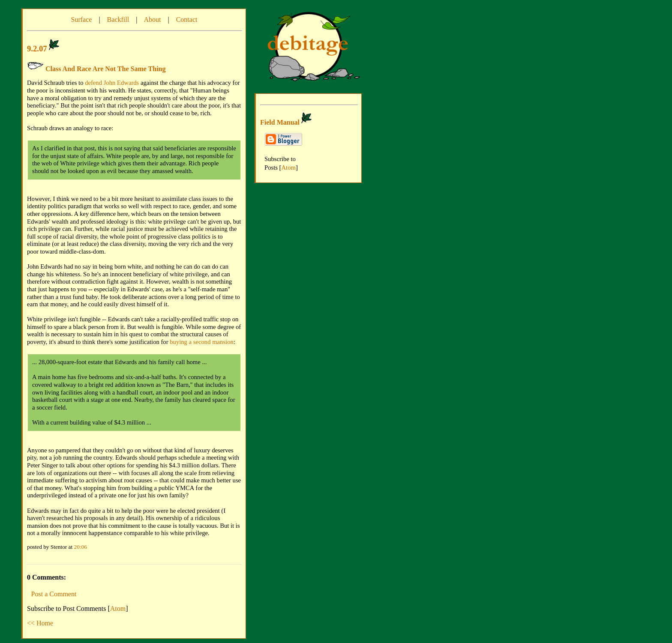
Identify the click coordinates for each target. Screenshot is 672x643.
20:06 (81, 547)
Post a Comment (54, 594)
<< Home (40, 623)
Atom (118, 609)
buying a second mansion (202, 342)
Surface (82, 19)
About (152, 19)
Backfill (118, 19)
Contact (187, 19)
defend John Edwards (112, 83)
